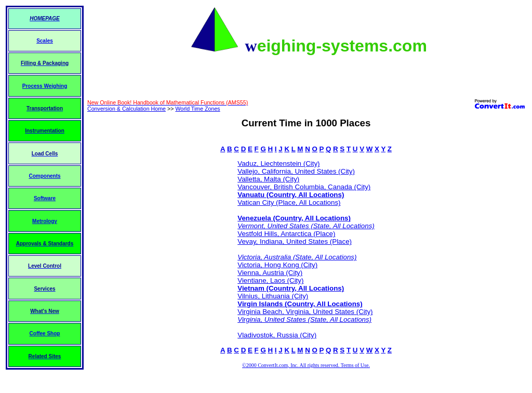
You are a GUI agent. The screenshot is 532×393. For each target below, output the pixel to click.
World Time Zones (197, 109)
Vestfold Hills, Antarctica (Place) (286, 234)
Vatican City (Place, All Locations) (289, 202)
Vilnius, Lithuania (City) (273, 296)
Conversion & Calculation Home (127, 109)
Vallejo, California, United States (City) (296, 171)
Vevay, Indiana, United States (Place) (295, 241)
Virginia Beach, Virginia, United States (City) (305, 312)
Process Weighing (45, 86)
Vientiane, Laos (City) (270, 280)
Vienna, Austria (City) (270, 273)
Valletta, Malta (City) (268, 179)
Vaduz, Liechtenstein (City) (278, 163)
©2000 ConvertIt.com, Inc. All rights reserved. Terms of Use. (306, 365)
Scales (45, 41)
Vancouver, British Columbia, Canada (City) (304, 187)
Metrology (45, 221)
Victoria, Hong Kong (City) (277, 265)
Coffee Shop (45, 333)
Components (44, 176)
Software (45, 198)
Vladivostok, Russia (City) (277, 335)
